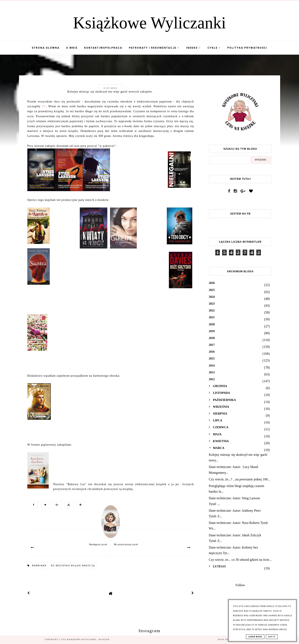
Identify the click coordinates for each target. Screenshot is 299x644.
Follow (240, 585)
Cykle (214, 48)
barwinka (39, 566)
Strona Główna (46, 48)
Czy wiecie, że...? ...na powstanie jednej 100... (240, 479)
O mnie (72, 48)
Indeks (193, 48)
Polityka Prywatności (247, 48)
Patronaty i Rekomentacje (154, 48)
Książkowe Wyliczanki (150, 23)
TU (44, 106)
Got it (272, 637)
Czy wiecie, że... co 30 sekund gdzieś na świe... (240, 560)
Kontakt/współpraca (103, 48)
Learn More (255, 637)
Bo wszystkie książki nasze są (73, 566)
